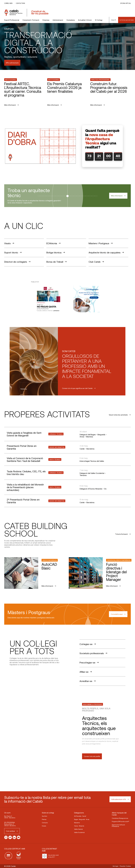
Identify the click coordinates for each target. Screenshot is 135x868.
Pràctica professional (100, 80)
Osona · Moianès (79, 826)
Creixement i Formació (31, 20)
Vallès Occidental (79, 832)
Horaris (44, 826)
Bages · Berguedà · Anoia (82, 819)
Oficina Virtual (125, 3)
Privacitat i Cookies (125, 866)
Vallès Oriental (78, 829)
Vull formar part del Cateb (127, 20)
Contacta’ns (20, 3)
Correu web (8, 3)
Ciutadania (71, 20)
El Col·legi (99, 20)
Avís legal (115, 866)
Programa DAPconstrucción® (120, 821)
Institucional (11, 80)
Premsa (44, 819)
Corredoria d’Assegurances (120, 818)
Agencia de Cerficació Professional (118, 826)
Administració (58, 20)
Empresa (46, 20)
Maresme (77, 823)
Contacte (45, 823)
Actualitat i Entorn (85, 20)
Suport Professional (12, 20)
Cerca (114, 20)
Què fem (45, 816)
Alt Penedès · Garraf (80, 816)
